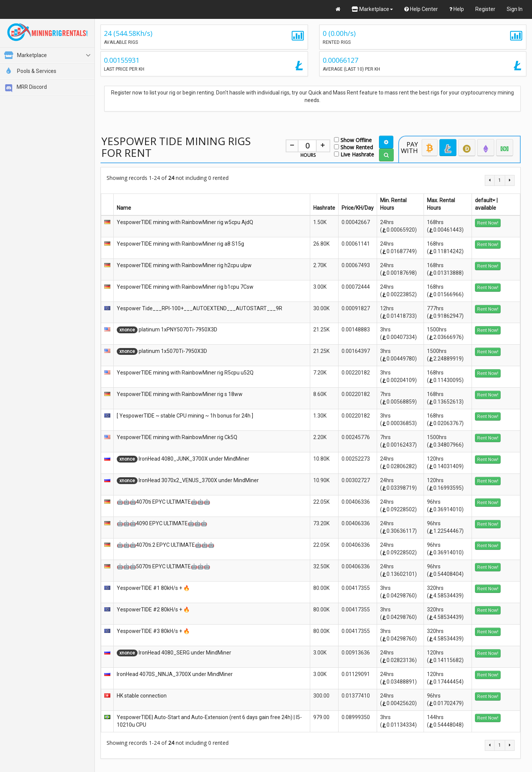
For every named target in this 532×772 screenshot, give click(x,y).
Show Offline (353, 140)
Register (485, 9)
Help (457, 9)
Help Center (421, 9)
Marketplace (372, 9)
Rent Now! (488, 223)
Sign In (515, 9)
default (485, 200)
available (486, 208)
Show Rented (353, 147)
